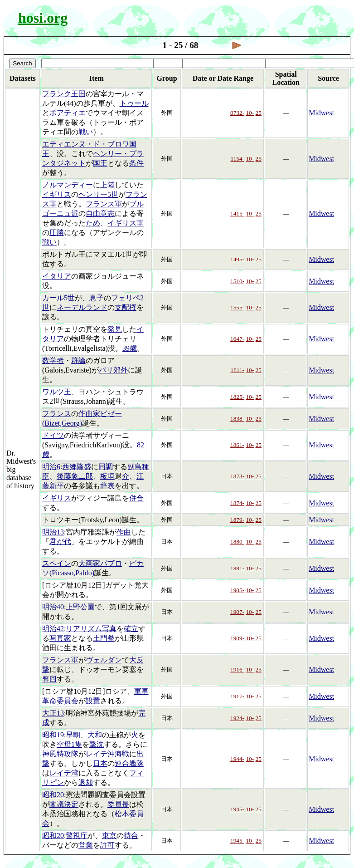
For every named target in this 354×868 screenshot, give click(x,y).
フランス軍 (104, 204)
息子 (97, 298)
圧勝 (57, 233)
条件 (136, 163)
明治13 (53, 532)
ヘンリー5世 (98, 194)
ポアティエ (68, 113)
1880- (237, 542)
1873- (237, 476)
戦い (86, 132)
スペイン (57, 563)
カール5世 (58, 298)
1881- (237, 568)
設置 (93, 701)
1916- (237, 669)
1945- (237, 809)
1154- (238, 159)
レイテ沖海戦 (107, 754)
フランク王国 (64, 94)
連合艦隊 (129, 763)
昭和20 (53, 795)
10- (250, 113)
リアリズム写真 (91, 629)
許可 (107, 845)
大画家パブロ (100, 563)
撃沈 (97, 744)
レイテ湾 (64, 773)
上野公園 (80, 607)
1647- (237, 339)
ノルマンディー (68, 185)
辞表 (107, 486)
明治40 (53, 607)
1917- (237, 696)
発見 (115, 329)
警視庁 (77, 836)
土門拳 (104, 638)
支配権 (126, 307)
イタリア (57, 276)
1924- (237, 718)
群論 (78, 360)
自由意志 (100, 213)
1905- (237, 590)
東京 (109, 836)
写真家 (60, 638)
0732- (237, 113)
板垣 (107, 476)
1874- (237, 503)
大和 (95, 735)
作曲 (124, 532)
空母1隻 (69, 744)
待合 (131, 836)
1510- (237, 281)
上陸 (107, 185)
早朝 (73, 735)
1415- (237, 213)
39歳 (130, 348)
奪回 (49, 679)
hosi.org (43, 18)
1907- (237, 612)
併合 (136, 498)
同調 (106, 467)
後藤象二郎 (75, 476)
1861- (237, 445)
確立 (131, 629)
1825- (237, 397)
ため (93, 223)
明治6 (51, 467)
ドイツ (53, 435)
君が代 (60, 542)
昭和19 (53, 735)
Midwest (321, 113)
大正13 (53, 713)
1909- (237, 638)
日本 (100, 763)
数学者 (53, 360)
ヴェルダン (104, 660)
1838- (237, 419)
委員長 (118, 804)
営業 (86, 845)
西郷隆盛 (77, 467)
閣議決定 (64, 804)
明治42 (53, 629)
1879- (237, 520)
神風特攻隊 (60, 754)
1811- (238, 370)
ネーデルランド (82, 307)
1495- (237, 259)
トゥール (134, 103)
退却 (86, 782)
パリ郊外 (113, 370)
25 (259, 113)
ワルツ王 (57, 392)
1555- (237, 307)
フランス (57, 414)
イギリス (57, 194)
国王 (100, 163)
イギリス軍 (126, 223)
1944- (237, 759)
